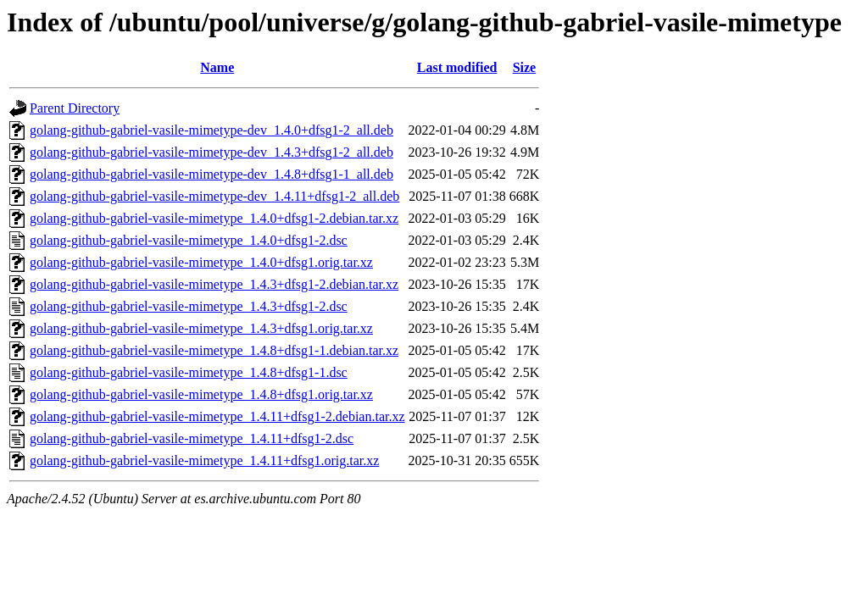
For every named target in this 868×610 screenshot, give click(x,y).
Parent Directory (75, 108)
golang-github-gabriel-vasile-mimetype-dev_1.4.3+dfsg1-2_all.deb (211, 152)
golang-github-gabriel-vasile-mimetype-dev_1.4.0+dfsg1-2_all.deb (211, 130)
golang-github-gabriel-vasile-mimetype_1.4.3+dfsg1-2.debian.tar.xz (214, 284)
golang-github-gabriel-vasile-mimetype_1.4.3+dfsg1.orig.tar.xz (201, 328)
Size (525, 67)
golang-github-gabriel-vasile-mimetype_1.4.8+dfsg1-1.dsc (189, 372)
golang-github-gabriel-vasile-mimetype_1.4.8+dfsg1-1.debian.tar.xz (214, 350)
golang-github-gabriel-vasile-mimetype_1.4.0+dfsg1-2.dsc (189, 240)
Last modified (457, 67)
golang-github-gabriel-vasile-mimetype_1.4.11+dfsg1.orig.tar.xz (204, 460)
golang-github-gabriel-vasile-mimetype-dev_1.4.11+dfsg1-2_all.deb (214, 196)
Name (217, 67)
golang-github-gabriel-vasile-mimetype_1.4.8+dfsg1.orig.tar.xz (201, 394)
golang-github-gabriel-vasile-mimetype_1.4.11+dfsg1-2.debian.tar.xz (217, 416)
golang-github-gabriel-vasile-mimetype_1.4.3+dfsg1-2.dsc (189, 306)
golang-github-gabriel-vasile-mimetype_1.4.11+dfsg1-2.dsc (192, 438)
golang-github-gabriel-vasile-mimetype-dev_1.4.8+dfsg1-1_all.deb (211, 174)
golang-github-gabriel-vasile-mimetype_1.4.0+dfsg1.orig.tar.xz (201, 262)
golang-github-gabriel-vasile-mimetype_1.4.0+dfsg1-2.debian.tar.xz (214, 218)
